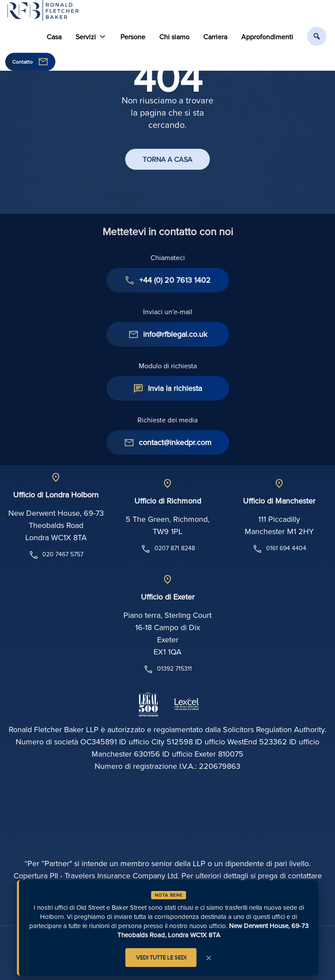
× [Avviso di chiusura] (209, 957)
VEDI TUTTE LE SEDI (161, 957)
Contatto (22, 62)
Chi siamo (174, 37)
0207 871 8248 (168, 549)
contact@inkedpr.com (175, 442)
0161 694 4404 (279, 549)
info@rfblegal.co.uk (175, 334)
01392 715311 (167, 669)
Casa (54, 37)
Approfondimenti (267, 37)
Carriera (215, 37)
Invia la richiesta (175, 388)
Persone (133, 37)
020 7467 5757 (56, 555)
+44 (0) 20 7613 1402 (175, 280)
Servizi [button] (91, 37)
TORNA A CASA (167, 159)
